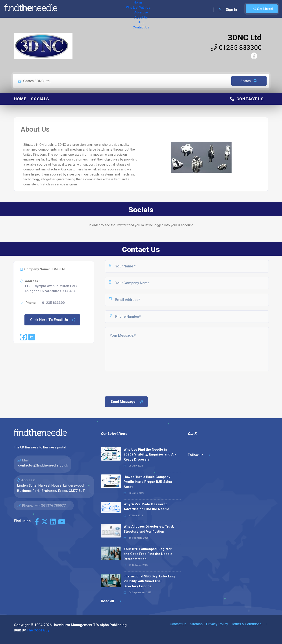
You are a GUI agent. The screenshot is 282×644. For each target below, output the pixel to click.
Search (249, 81)
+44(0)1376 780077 (50, 506)
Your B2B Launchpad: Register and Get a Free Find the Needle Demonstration (148, 554)
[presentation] (138, 383)
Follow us (199, 455)
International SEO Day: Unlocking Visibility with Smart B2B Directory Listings (149, 581)
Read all (111, 601)
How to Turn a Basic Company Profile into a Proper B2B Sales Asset (148, 482)
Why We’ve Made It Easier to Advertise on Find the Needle (146, 507)
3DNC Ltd (245, 38)
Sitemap (196, 624)
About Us (134, 9)
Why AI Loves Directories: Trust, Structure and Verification (149, 529)
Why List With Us (89, 9)
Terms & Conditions (246, 624)
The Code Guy (38, 630)
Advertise (115, 9)
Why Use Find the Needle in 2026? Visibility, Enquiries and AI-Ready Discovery (150, 455)
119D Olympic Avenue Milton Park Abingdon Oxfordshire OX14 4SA (51, 288)
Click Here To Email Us (53, 320)
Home (67, 9)
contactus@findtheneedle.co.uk (43, 465)
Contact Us (167, 9)
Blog (150, 9)
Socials (40, 99)
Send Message (127, 402)
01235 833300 (236, 48)
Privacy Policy (217, 624)
